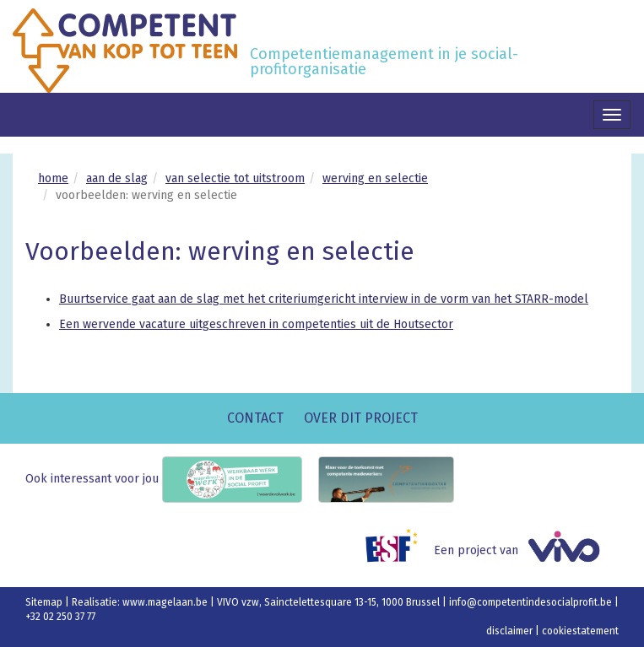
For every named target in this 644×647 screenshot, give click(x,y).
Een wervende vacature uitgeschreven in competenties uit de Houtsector (256, 324)
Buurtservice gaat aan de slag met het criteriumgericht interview (233, 299)
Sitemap (45, 602)
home (53, 178)
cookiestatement (580, 631)
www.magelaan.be (166, 602)
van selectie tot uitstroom (235, 178)
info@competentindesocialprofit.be (532, 602)
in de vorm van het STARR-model (498, 299)
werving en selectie (375, 178)
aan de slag (117, 178)
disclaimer (511, 631)
